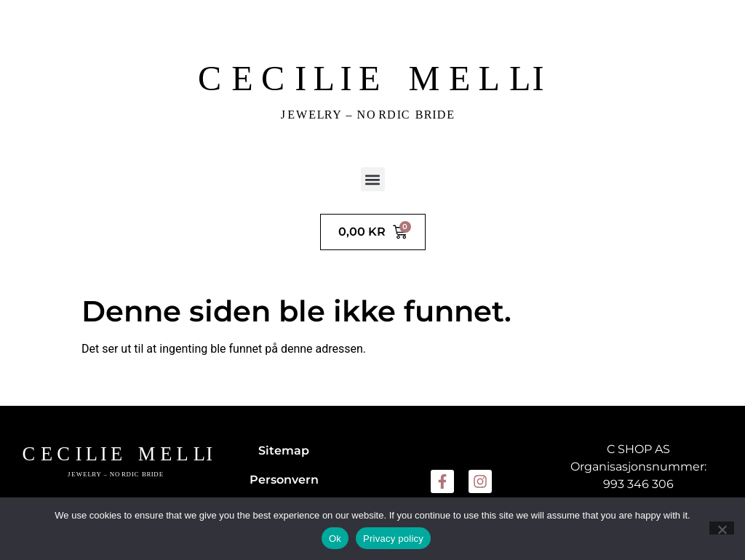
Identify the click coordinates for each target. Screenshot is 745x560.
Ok (335, 539)
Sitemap (284, 451)
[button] (373, 179)
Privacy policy (393, 539)
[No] (722, 528)
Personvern (284, 480)
